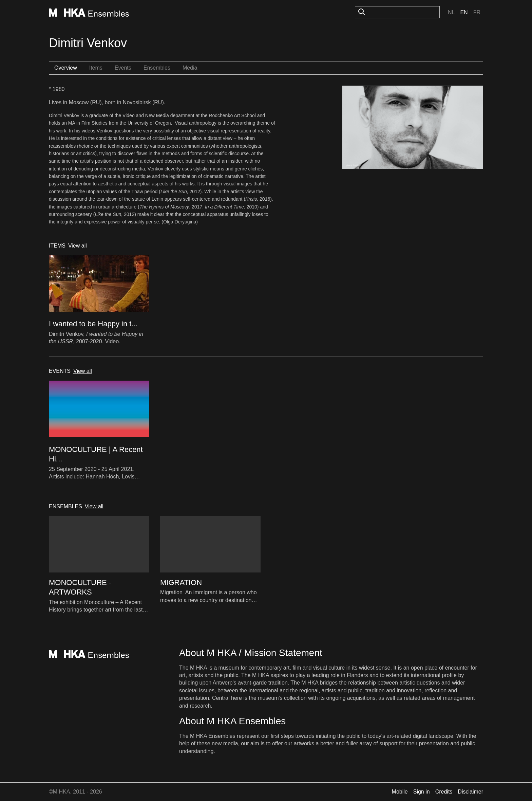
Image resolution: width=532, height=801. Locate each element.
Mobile (400, 792)
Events (123, 68)
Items (96, 68)
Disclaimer (470, 792)
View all (78, 246)
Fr (477, 12)
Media (190, 68)
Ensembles (157, 68)
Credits (444, 792)
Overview (66, 68)
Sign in (422, 792)
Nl (451, 12)
